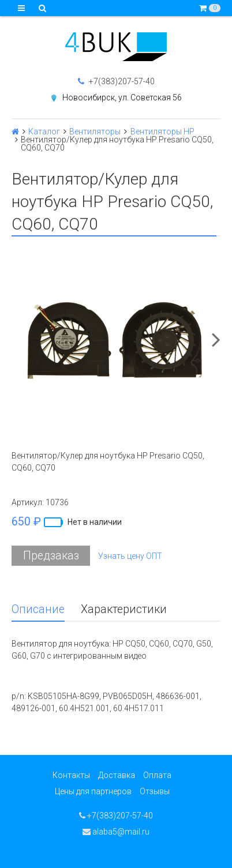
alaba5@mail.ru (116, 832)
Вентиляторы (95, 131)
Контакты (71, 775)
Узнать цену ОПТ (130, 556)
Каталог (44, 131)
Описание (38, 609)
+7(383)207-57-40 (116, 81)
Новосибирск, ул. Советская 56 (122, 97)
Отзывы (155, 791)
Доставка (117, 775)
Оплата (157, 775)
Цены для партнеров (93, 791)
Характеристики (124, 609)
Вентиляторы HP (162, 131)
